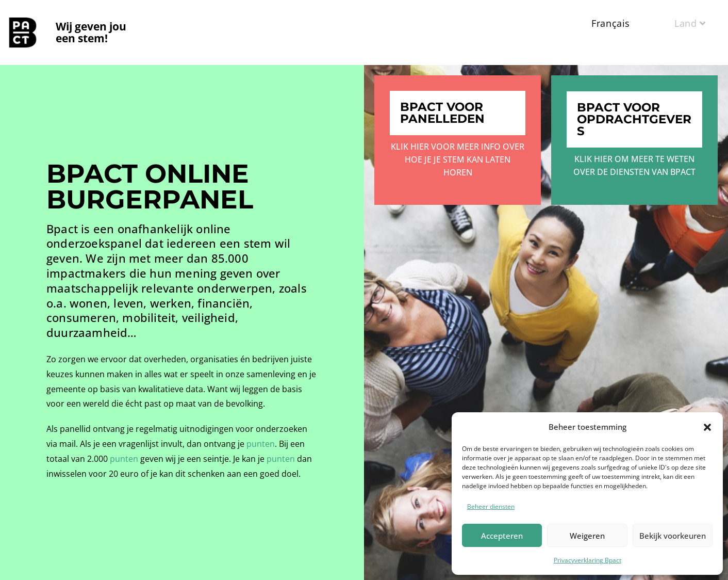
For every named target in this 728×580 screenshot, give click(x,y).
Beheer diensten (491, 506)
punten (261, 444)
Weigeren (587, 536)
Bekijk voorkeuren (673, 536)
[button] (707, 427)
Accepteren (502, 536)
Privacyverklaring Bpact (588, 560)
